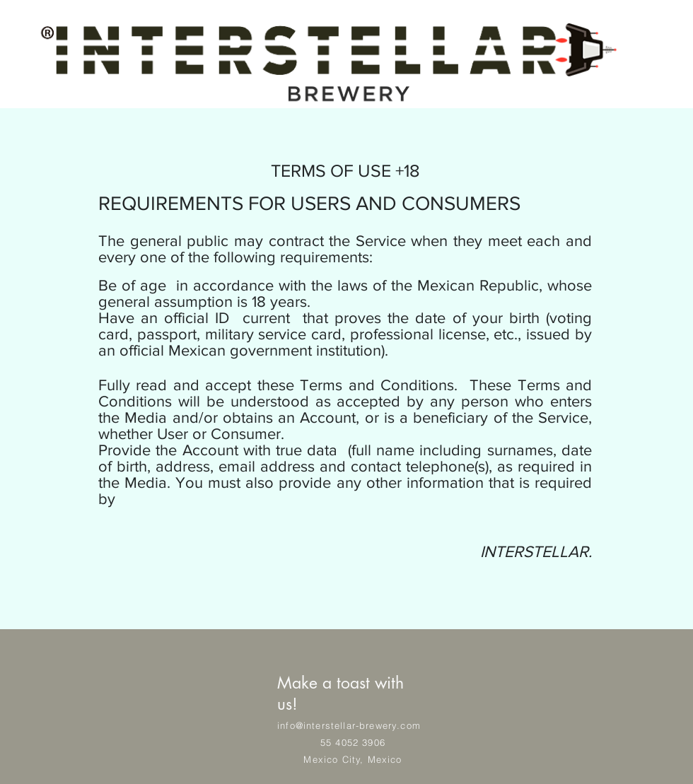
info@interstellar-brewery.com (349, 725)
